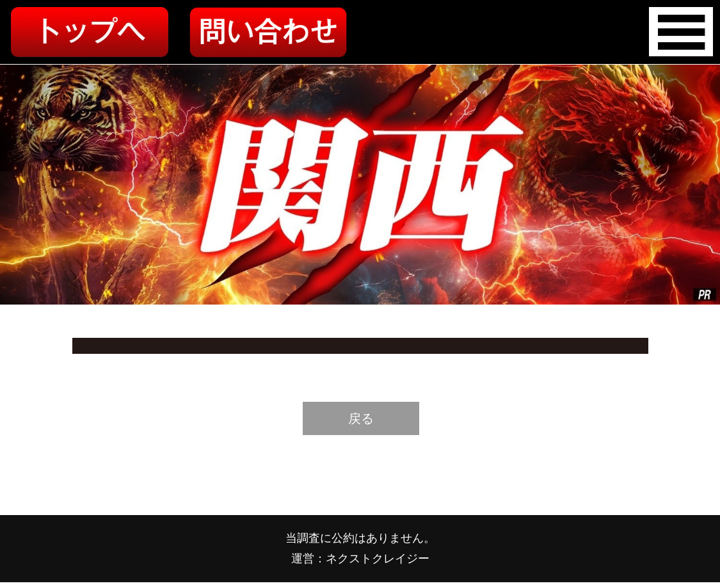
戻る (361, 418)
